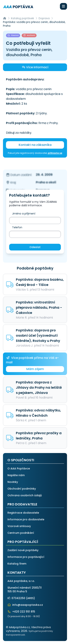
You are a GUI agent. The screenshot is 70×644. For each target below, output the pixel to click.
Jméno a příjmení (24, 214)
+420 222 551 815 (21, 612)
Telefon (17, 227)
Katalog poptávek (22, 18)
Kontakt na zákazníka (35, 145)
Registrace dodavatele (23, 513)
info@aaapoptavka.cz (25, 605)
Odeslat (35, 247)
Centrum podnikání (21, 533)
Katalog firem (17, 564)
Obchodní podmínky (22, 489)
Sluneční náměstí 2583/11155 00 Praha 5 (25, 590)
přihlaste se (55, 153)
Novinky (13, 482)
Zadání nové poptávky (23, 550)
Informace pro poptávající (26, 557)
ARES (30, 598)
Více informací (35, 67)
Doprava (44, 18)
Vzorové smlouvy (19, 526)
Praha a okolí (46, 182)
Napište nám (16, 475)
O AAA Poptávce (19, 468)
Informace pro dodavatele (26, 519)
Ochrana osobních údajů (25, 495)
